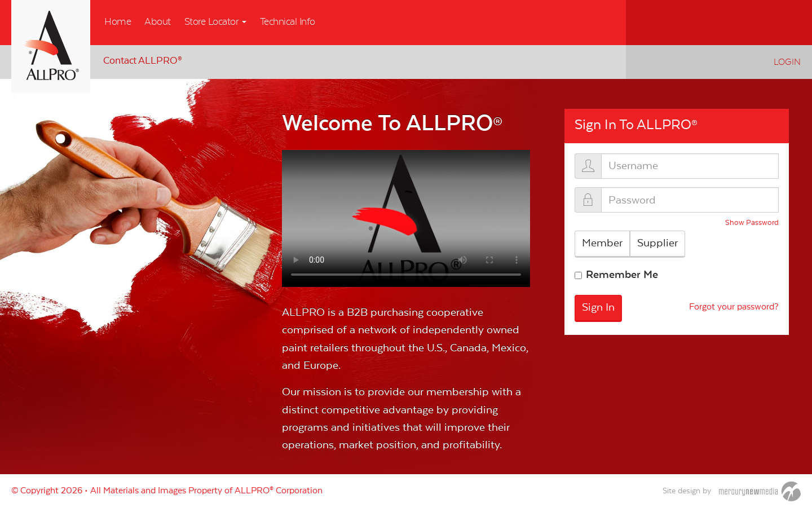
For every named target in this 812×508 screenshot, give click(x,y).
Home (118, 22)
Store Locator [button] (215, 22)
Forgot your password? (734, 308)
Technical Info (288, 22)
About (158, 22)
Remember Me (622, 275)
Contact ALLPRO (143, 61)
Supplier (657, 243)
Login (787, 62)
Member (602, 243)
